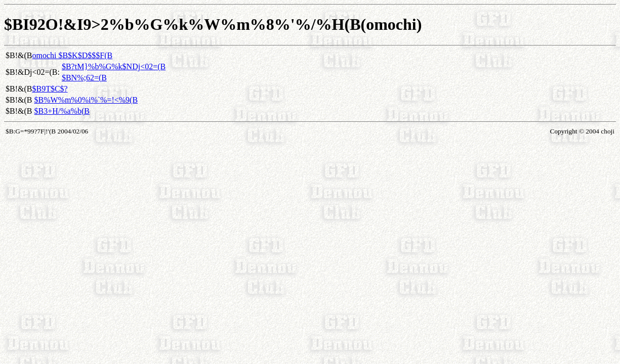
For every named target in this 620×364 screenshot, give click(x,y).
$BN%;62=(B (84, 78)
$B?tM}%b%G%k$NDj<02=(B (114, 66)
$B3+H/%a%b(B (61, 111)
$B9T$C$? (50, 89)
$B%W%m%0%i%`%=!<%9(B (86, 100)
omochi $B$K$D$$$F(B (72, 55)
